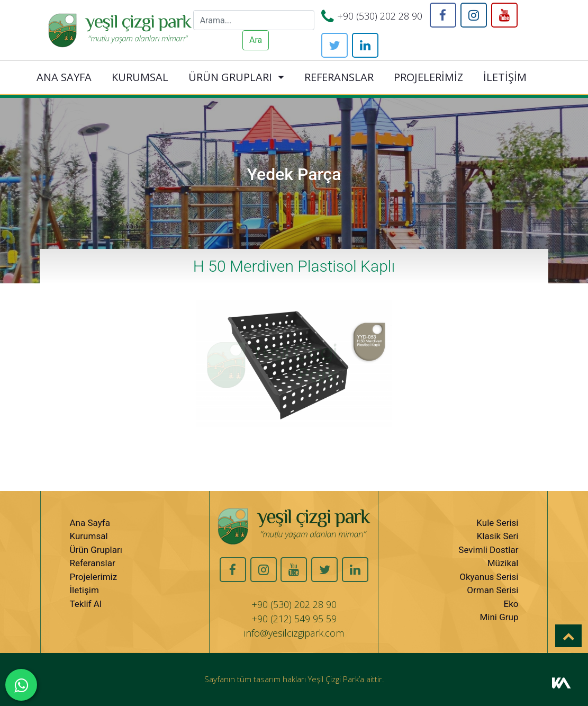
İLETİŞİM (505, 77)
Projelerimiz (94, 577)
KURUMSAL (140, 77)
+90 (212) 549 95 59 (294, 619)
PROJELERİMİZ (428, 77)
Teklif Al (86, 604)
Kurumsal (89, 536)
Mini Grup (499, 617)
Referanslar (93, 563)
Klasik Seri (498, 536)
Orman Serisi (492, 590)
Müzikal (503, 563)
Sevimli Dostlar (488, 550)
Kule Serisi (497, 523)
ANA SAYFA (64, 77)
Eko (511, 604)
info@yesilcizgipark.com (294, 633)
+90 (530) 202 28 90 (380, 16)
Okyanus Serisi (489, 577)
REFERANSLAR (339, 77)
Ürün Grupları (96, 550)
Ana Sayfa (90, 523)
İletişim (84, 590)
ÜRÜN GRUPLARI (230, 77)
